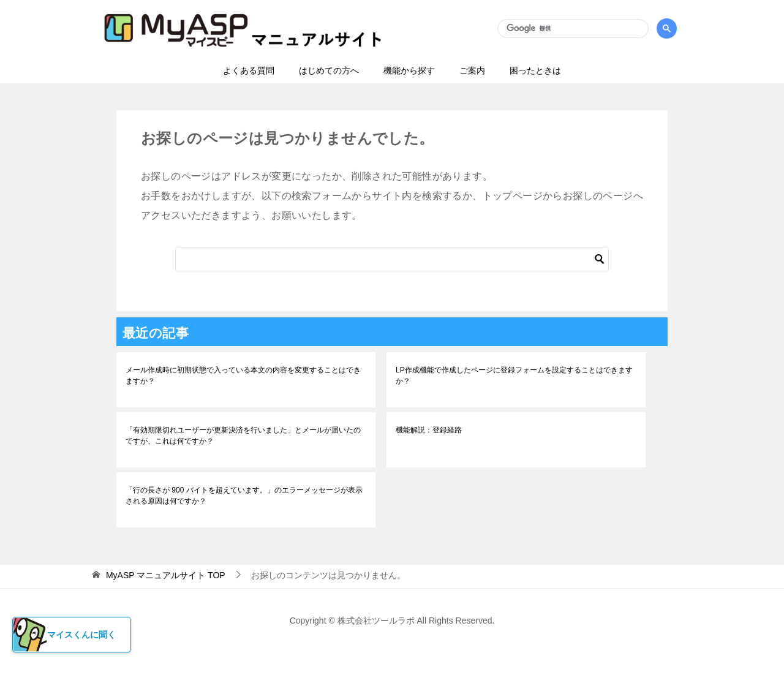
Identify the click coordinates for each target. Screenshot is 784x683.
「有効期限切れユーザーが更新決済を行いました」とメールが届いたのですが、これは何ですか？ (243, 436)
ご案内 (472, 70)
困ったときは (535, 70)
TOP (166, 575)
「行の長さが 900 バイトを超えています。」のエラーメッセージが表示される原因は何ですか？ (244, 496)
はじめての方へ (329, 70)
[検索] (573, 29)
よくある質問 (249, 70)
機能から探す (409, 70)
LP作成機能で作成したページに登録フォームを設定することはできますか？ (514, 375)
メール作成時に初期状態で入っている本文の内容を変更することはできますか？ (243, 375)
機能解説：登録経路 (429, 430)
